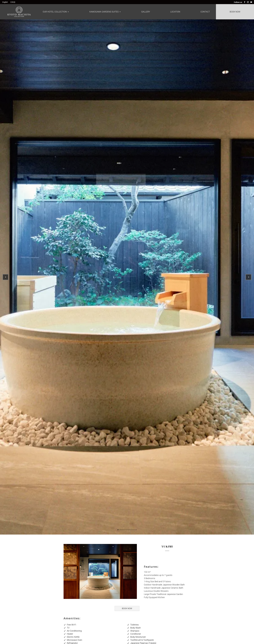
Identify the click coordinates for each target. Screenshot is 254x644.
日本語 (13, 2)
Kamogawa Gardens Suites (104, 12)
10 (136, 530)
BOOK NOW (127, 608)
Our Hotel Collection (55, 12)
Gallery (146, 12)
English (5, 2)
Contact (205, 12)
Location (175, 12)
